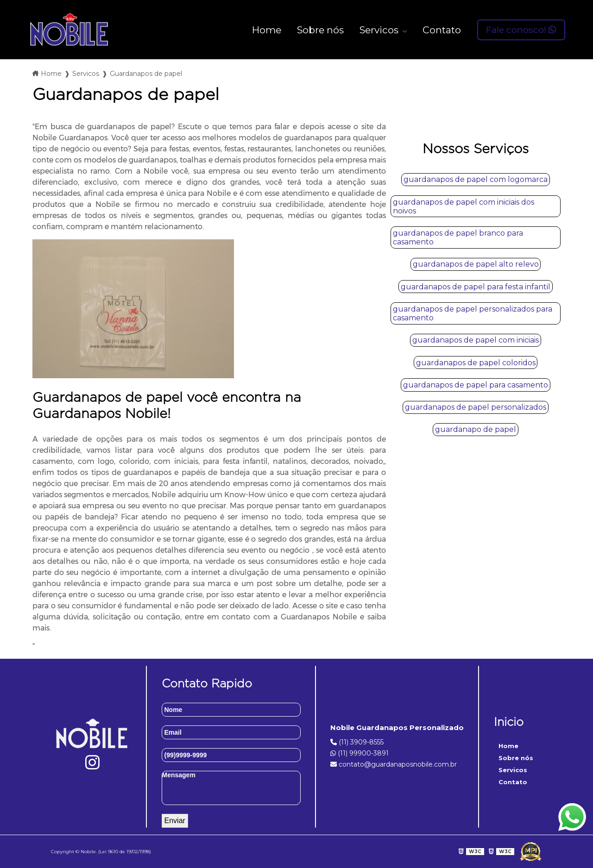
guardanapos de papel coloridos (476, 363)
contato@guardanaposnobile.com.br (394, 764)
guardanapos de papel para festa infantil (476, 287)
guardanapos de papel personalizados (476, 407)
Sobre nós (320, 30)
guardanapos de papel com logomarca (476, 179)
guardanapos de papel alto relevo (476, 264)
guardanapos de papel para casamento (476, 385)
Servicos (380, 30)
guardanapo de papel (476, 429)
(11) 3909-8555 (357, 742)
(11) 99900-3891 (360, 753)
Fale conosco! (521, 30)
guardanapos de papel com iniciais (476, 340)
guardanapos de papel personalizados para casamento (473, 313)
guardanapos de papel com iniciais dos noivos (464, 206)
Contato (442, 30)
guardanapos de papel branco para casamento (458, 237)
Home (267, 30)
